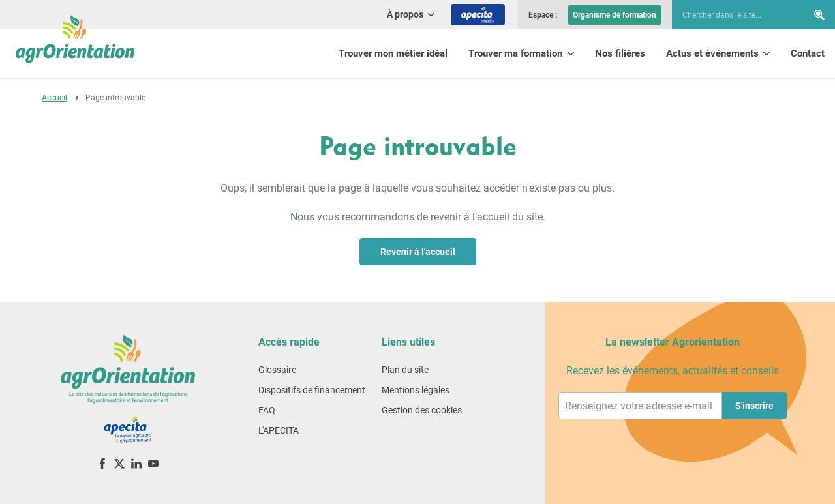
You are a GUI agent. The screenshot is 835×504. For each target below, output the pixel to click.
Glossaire (277, 370)
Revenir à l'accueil (418, 252)
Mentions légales (416, 390)
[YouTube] (153, 463)
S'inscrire (754, 406)
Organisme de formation (615, 15)
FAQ (267, 410)
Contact (808, 53)
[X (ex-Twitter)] (119, 463)
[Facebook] (102, 463)
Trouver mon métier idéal (393, 53)
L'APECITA (279, 430)
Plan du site (405, 370)
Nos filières (620, 53)
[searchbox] (733, 15)
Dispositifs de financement (312, 390)
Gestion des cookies (422, 410)
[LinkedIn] (136, 463)
